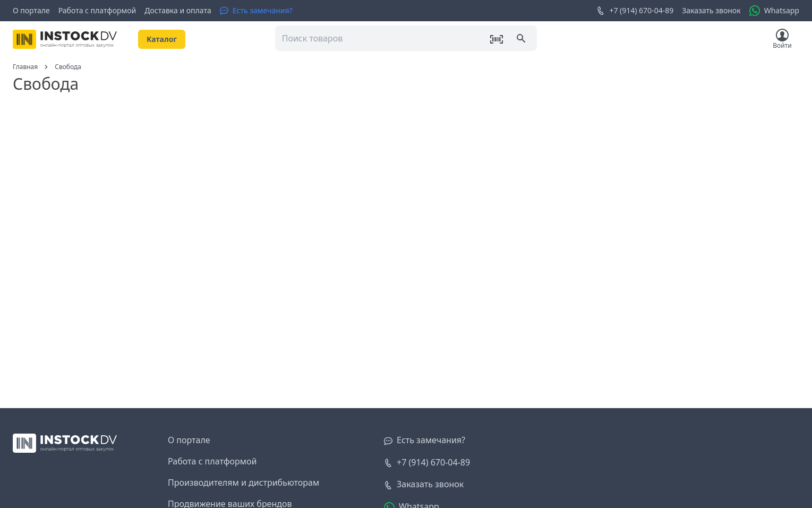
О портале (31, 10)
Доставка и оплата (178, 10)
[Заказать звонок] (424, 485)
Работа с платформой (97, 10)
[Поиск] (522, 39)
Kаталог (162, 39)
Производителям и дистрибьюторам (243, 482)
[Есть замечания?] (256, 11)
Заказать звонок (711, 10)
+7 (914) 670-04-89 (635, 11)
